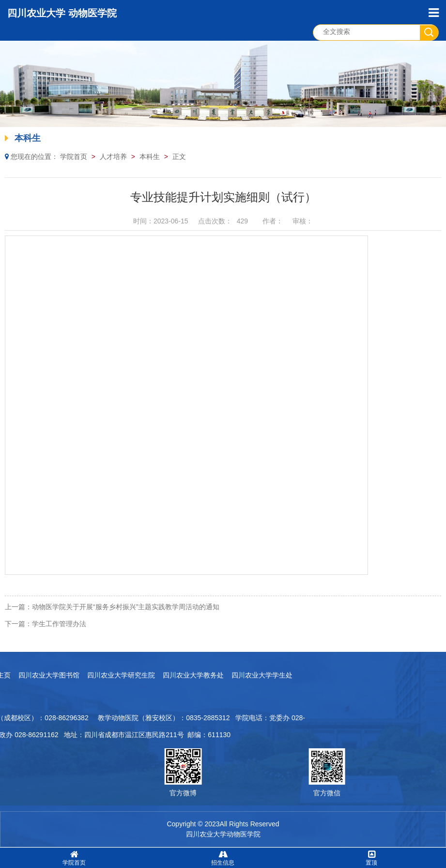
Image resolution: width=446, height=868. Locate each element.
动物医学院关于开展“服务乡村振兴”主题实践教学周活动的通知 (126, 607)
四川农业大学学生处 (149, 675)
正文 (179, 157)
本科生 (150, 157)
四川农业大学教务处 (80, 675)
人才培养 (113, 157)
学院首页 (74, 157)
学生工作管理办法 (59, 624)
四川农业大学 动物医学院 (62, 13)
